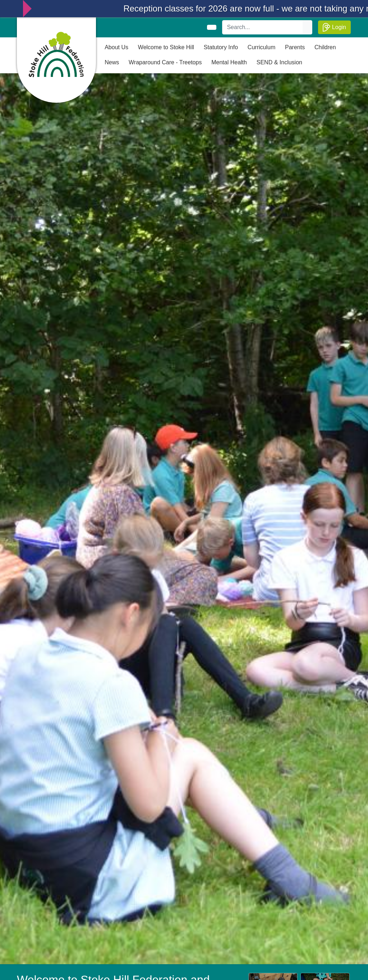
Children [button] (325, 47)
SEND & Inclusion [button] (279, 62)
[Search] (263, 27)
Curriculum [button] (261, 47)
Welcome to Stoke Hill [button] (166, 47)
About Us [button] (116, 47)
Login (334, 27)
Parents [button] (295, 47)
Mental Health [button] (229, 62)
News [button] (112, 62)
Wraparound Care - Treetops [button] (165, 62)
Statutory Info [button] (221, 47)
